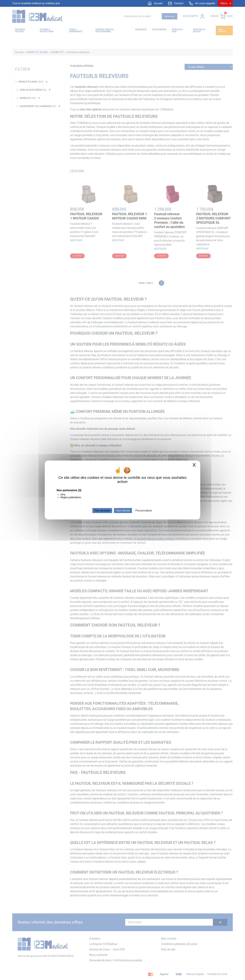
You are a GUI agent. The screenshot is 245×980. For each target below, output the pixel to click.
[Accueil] (155, 3)
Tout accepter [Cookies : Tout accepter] (102, 511)
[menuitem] (155, 3)
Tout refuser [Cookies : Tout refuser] (123, 511)
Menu (224, 3)
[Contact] (176, 3)
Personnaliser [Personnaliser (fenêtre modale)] (144, 511)
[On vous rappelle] (202, 3)
